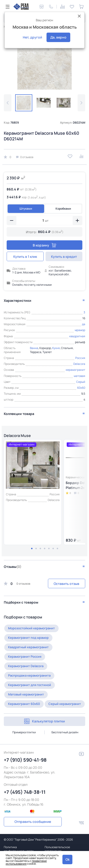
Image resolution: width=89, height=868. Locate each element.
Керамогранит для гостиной (30, 685)
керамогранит (75, 370)
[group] (44, 63)
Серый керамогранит (65, 704)
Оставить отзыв (66, 584)
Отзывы (13, 567)
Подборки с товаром (21, 602)
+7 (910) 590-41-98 (25, 760)
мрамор (80, 330)
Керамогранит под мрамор (28, 638)
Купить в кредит (64, 257)
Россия (80, 358)
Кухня (56, 348)
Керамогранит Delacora (26, 666)
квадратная (77, 336)
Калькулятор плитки (44, 721)
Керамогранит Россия (25, 656)
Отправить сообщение (33, 822)
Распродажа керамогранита (29, 675)
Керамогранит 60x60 (24, 704)
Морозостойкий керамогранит (31, 628)
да (84, 324)
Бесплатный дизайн (65, 732)
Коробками (63, 209)
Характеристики (18, 300)
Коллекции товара (19, 414)
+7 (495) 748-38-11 (25, 792)
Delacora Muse (17, 436)
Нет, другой (32, 37)
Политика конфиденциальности (19, 849)
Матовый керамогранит (26, 694)
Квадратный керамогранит (28, 647)
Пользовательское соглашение (57, 849)
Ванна (34, 348)
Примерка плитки (24, 732)
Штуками (26, 209)
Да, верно (58, 37)
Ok (68, 859)
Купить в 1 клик (25, 257)
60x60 (81, 388)
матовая (80, 376)
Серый (81, 382)
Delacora (79, 364)
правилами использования (26, 862)
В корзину (44, 245)
